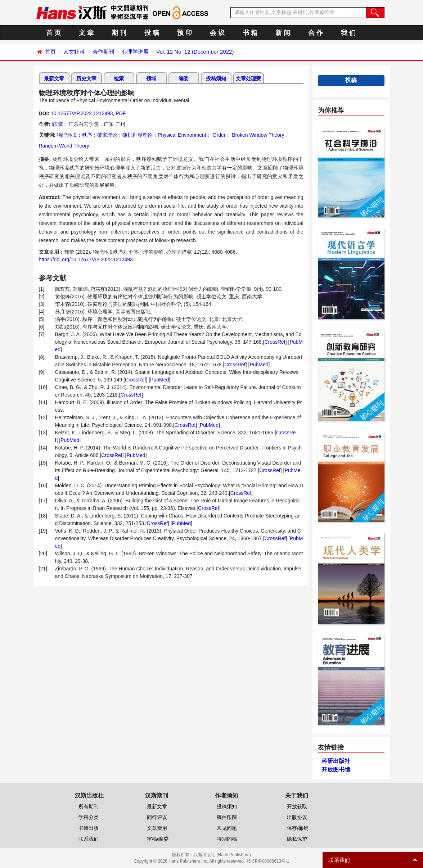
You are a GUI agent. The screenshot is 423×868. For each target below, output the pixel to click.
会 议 (217, 33)
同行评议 (157, 817)
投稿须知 (216, 78)
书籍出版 (89, 828)
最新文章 (54, 78)
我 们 (348, 33)
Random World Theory (64, 146)
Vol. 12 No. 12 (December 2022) (195, 52)
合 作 (316, 33)
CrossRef (275, 342)
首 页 (53, 33)
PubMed (259, 365)
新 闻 (283, 33)
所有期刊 (89, 806)
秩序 (87, 135)
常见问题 (227, 828)
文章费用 (157, 828)
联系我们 (89, 839)
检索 (119, 78)
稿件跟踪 (227, 817)
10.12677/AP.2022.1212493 (82, 113)
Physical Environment (182, 135)
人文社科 (74, 52)
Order (219, 135)
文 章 (86, 33)
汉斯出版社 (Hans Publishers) (222, 855)
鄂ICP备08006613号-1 (268, 861)
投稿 (351, 80)
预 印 (184, 33)
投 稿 (152, 33)
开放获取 (297, 806)
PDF (120, 113)
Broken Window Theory (257, 135)
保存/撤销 (298, 828)
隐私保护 (297, 839)
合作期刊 (103, 52)
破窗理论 (107, 135)
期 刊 (119, 33)
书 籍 (250, 33)
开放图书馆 (336, 770)
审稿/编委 (158, 839)
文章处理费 (248, 78)
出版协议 (297, 817)
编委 (184, 78)
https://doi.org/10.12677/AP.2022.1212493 (86, 259)
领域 (151, 78)
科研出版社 (336, 761)
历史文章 (86, 78)
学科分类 (89, 817)
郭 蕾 (58, 124)
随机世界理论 (138, 135)
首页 (50, 52)
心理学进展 (135, 52)
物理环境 (67, 135)
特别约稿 (227, 839)
